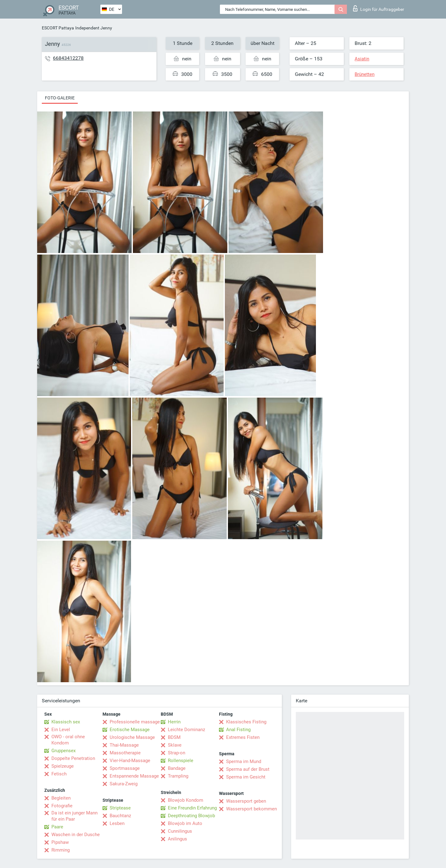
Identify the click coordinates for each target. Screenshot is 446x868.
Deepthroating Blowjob (191, 816)
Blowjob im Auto (185, 823)
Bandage (177, 768)
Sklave (175, 745)
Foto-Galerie (60, 98)
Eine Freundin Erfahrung (192, 808)
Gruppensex (63, 751)
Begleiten (61, 798)
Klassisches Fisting (246, 722)
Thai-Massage (124, 745)
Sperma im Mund (244, 761)
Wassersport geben (246, 801)
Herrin (174, 722)
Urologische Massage (132, 737)
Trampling (178, 776)
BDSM (174, 737)
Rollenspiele (181, 761)
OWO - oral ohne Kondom (68, 740)
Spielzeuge (63, 766)
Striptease (120, 808)
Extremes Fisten (243, 737)
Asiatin (362, 59)
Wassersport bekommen (251, 809)
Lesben (117, 823)
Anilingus (177, 839)
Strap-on (177, 753)
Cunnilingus (180, 831)
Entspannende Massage (134, 776)
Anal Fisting (238, 730)
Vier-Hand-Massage (130, 761)
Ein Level (61, 730)
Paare (57, 827)
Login (379, 8)
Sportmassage (125, 768)
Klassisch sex (66, 722)
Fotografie (62, 806)
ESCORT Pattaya (58, 28)
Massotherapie (125, 753)
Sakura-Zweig (124, 784)
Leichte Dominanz (186, 730)
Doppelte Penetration (73, 758)
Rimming (61, 850)
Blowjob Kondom (186, 800)
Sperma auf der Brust (248, 769)
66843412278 (68, 58)
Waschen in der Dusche (76, 835)
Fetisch (59, 774)
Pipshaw (60, 842)
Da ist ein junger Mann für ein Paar (74, 816)
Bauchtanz (120, 816)
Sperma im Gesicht (246, 777)
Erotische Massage (130, 730)
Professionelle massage (135, 722)
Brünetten (365, 74)
